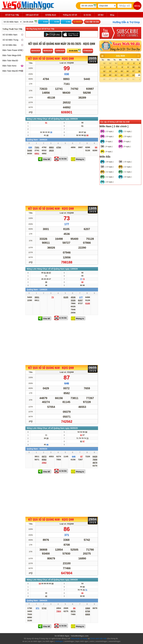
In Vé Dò (63, 159)
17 (133, 71)
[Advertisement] (62, 183)
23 (127, 75)
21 (116, 75)
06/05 (48, 51)
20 (110, 75)
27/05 (88, 51)
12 (104, 71)
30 (116, 63)
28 (104, 63)
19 (104, 75)
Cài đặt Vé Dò (92, 22)
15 (122, 71)
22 (122, 75)
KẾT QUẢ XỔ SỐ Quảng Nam (51, 59)
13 (110, 71)
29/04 (36, 51)
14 (116, 71)
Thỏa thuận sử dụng (79, 638)
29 (110, 63)
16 (127, 71)
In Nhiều (78, 22)
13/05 (60, 51)
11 (139, 67)
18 (139, 71)
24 (133, 75)
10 (133, 67)
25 (139, 75)
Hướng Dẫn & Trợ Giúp (126, 22)
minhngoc (59, 641)
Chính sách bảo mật (98, 638)
